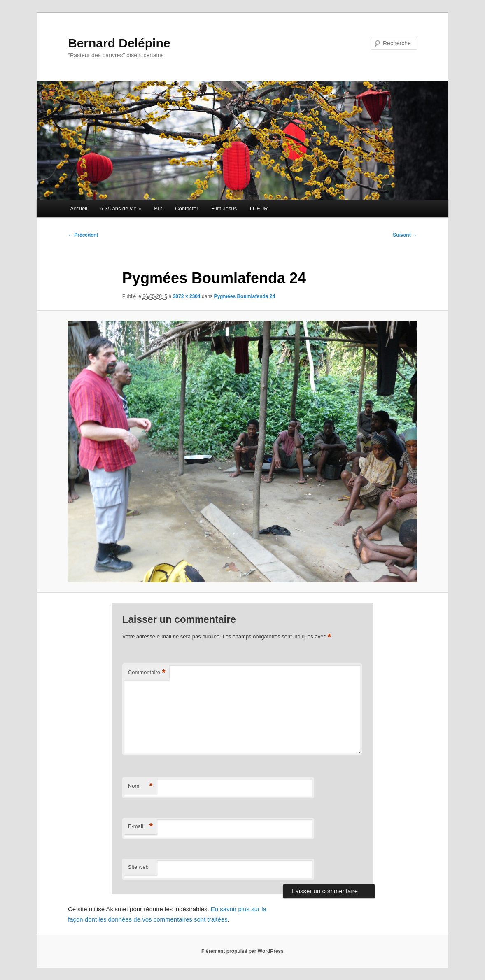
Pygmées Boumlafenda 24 (244, 296)
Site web (138, 867)
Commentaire (147, 673)
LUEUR (259, 208)
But (158, 208)
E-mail (140, 827)
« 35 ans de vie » (121, 208)
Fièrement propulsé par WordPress (242, 951)
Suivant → (405, 235)
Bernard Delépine (119, 43)
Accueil (79, 208)
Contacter (187, 208)
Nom (140, 786)
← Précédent (83, 235)
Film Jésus (224, 208)
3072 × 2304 (187, 296)
